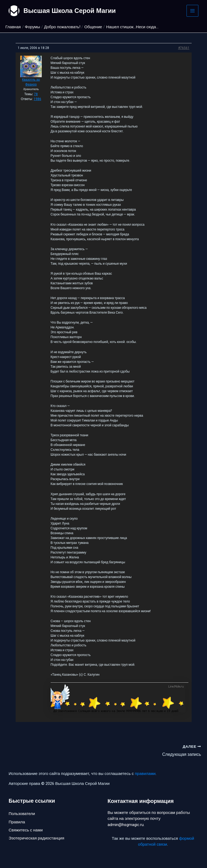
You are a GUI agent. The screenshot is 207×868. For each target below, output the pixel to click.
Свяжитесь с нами (26, 830)
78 (36, 94)
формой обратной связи (166, 842)
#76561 (184, 48)
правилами (145, 774)
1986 (37, 99)
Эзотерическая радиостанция (36, 838)
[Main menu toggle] (193, 11)
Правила (17, 822)
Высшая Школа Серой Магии (70, 11)
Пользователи (22, 814)
